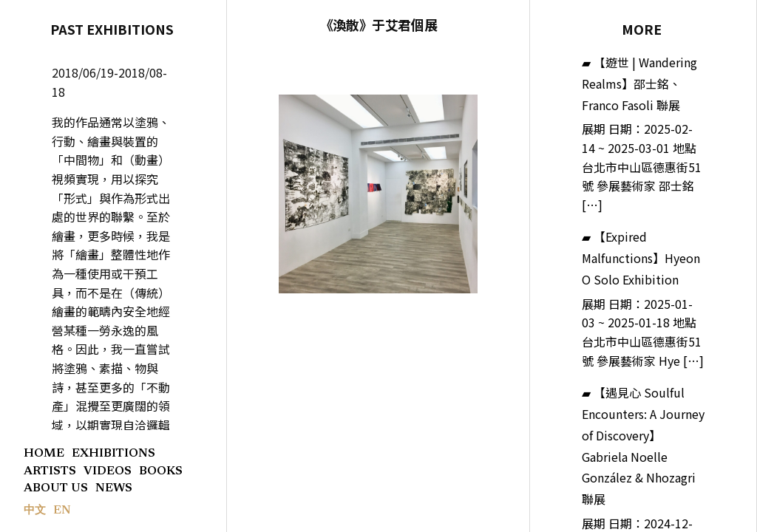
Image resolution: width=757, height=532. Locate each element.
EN (62, 511)
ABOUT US (56, 488)
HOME (44, 454)
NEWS (114, 488)
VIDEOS (108, 471)
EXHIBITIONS (113, 454)
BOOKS (161, 471)
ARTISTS (50, 471)
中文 (35, 511)
